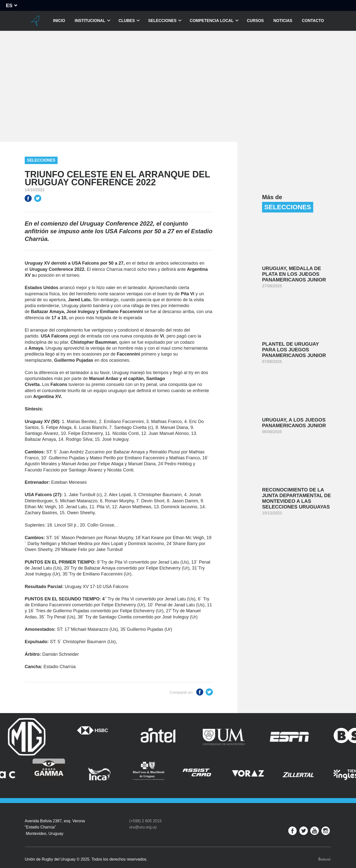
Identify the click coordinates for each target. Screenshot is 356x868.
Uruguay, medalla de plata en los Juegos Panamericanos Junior (294, 274)
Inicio (59, 21)
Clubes (127, 21)
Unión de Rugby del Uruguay (35, 21)
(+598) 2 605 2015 (145, 812)
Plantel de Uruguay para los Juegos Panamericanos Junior (294, 350)
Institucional (90, 21)
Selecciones (162, 21)
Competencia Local (212, 21)
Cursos (255, 21)
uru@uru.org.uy (143, 818)
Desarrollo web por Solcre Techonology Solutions (325, 850)
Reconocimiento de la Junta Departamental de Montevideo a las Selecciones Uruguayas (297, 498)
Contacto (313, 21)
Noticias (283, 21)
